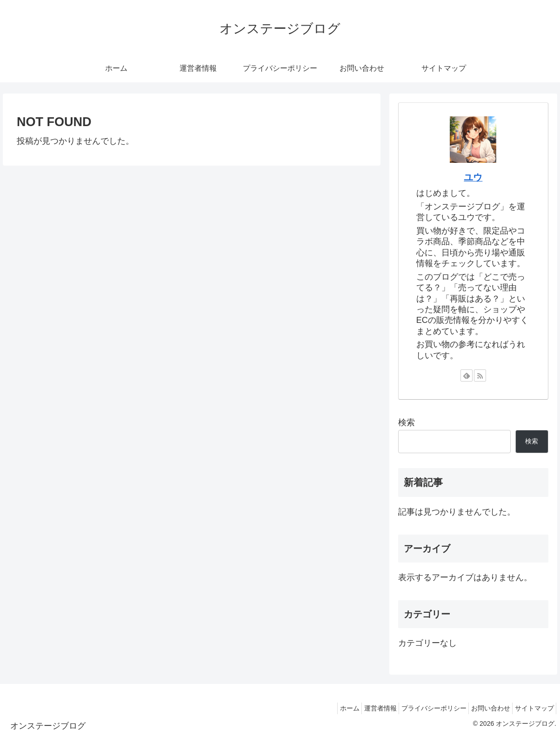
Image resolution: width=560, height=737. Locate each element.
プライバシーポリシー (421, 708)
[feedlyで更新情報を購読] (467, 375)
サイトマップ (532, 708)
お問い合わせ (483, 708)
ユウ (473, 177)
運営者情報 (362, 708)
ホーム (327, 708)
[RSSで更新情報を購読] (480, 375)
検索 (407, 422)
